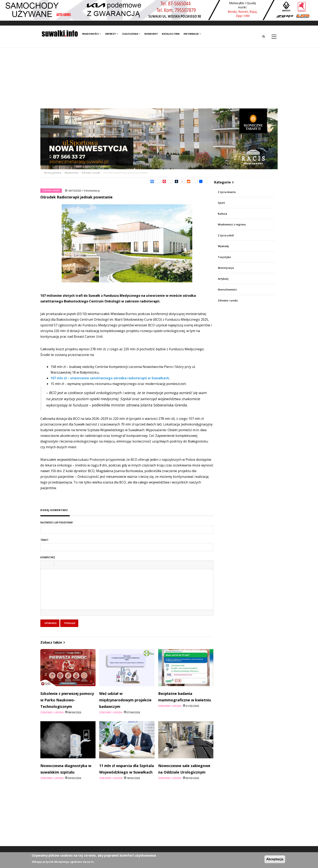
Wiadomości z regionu (232, 225)
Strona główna (53, 173)
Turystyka (224, 257)
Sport (221, 203)
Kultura (222, 214)
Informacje (192, 34)
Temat (44, 540)
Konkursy (151, 34)
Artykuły (223, 279)
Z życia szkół (226, 235)
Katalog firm (171, 34)
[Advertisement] (159, 78)
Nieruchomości (227, 290)
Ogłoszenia (131, 34)
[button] (45, 565)
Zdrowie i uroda (91, 173)
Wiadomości (92, 34)
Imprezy (112, 34)
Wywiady (223, 246)
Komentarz (48, 557)
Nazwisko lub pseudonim (56, 522)
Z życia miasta (227, 192)
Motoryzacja (226, 268)
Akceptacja (275, 859)
